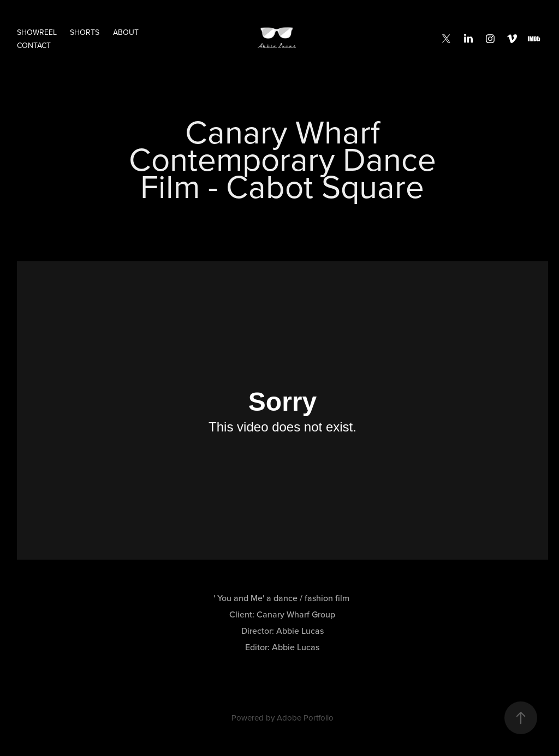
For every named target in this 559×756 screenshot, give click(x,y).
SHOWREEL (37, 32)
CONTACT (34, 45)
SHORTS (85, 32)
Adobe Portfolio (305, 718)
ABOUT (126, 32)
